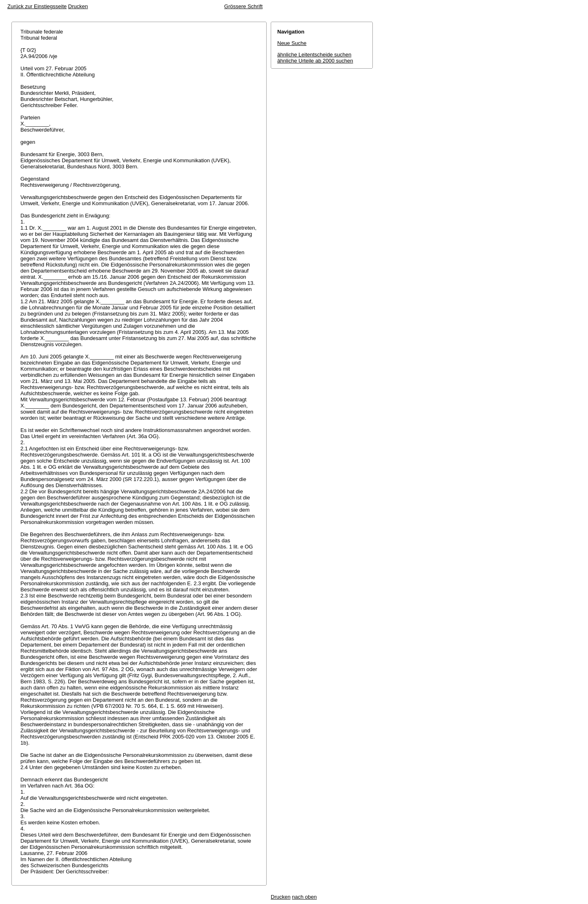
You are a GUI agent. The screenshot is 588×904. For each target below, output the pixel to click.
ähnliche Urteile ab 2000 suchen (315, 61)
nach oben (304, 897)
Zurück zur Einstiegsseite (37, 6)
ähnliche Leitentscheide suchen (314, 55)
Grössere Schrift (243, 6)
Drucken (78, 6)
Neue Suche (292, 43)
